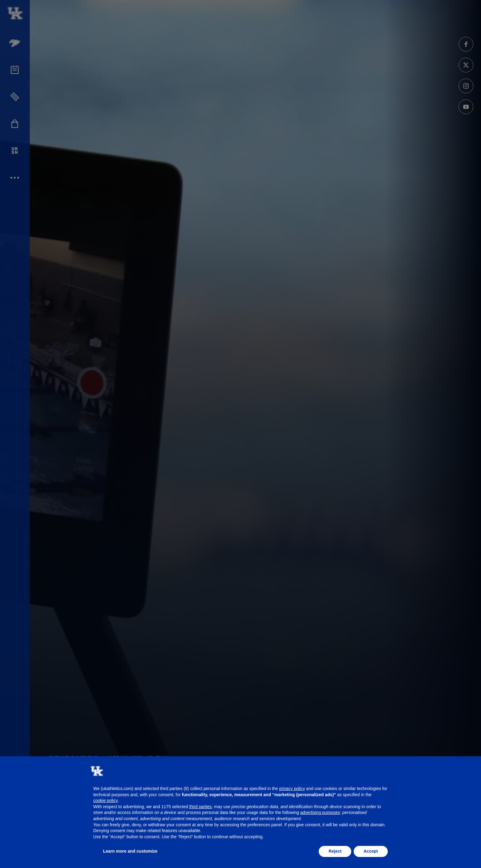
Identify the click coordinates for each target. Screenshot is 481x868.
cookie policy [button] (106, 800)
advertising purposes (320, 812)
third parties (200, 807)
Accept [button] (371, 851)
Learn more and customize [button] (130, 851)
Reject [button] (335, 851)
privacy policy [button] (292, 789)
